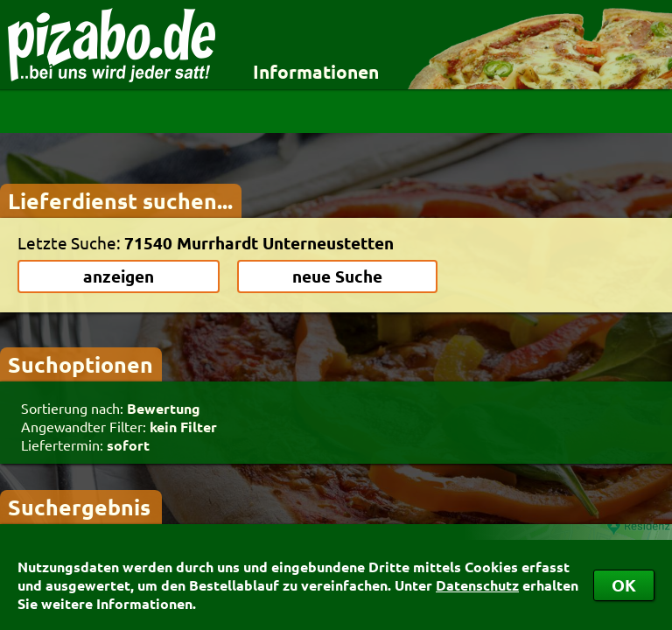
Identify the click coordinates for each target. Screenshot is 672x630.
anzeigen (119, 276)
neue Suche (337, 276)
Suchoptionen (80, 364)
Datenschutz (477, 585)
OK (624, 585)
